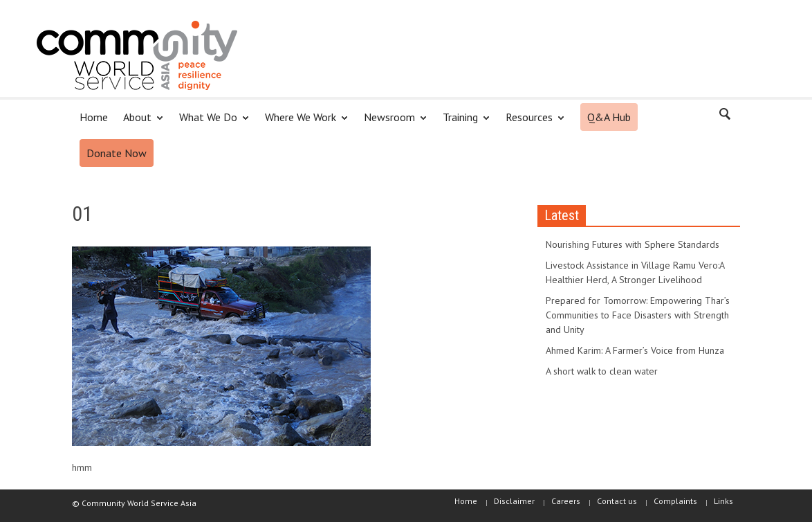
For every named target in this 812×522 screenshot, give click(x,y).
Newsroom (391, 123)
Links (723, 501)
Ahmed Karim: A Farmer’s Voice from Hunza (635, 350)
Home (94, 117)
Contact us (617, 501)
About (139, 123)
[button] (726, 116)
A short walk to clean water (602, 371)
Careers (566, 501)
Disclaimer (514, 501)
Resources (531, 123)
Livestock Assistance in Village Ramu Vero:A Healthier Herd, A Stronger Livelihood (635, 272)
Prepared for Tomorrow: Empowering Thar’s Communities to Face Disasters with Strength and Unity (638, 315)
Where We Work (303, 123)
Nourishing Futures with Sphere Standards (633, 244)
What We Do (210, 123)
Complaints (675, 501)
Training (462, 123)
